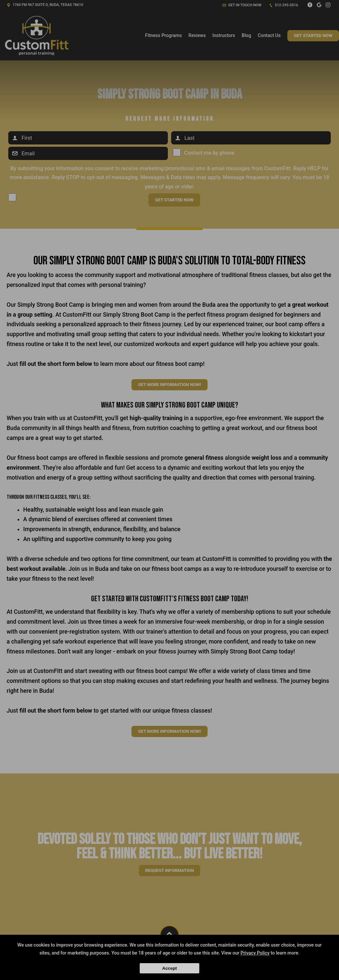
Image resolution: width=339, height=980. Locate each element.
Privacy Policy (255, 953)
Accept (169, 968)
